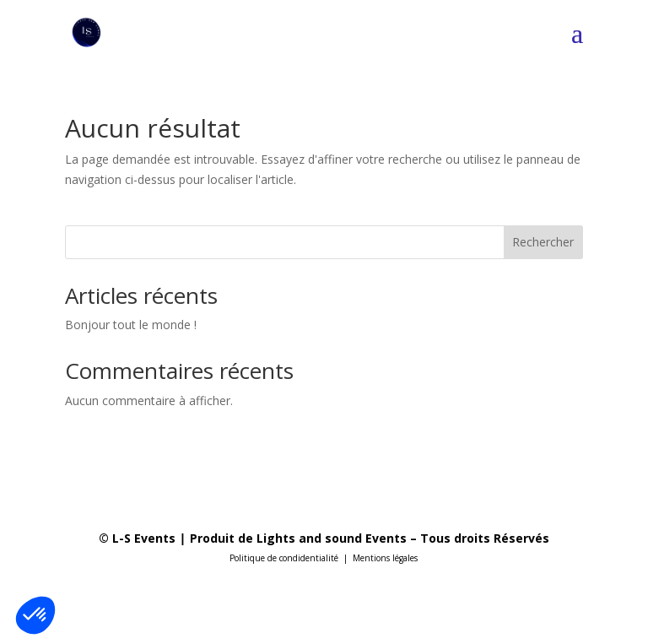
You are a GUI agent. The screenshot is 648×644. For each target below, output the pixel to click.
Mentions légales (385, 558)
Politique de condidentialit (282, 558)
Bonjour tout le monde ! (131, 325)
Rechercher (543, 242)
